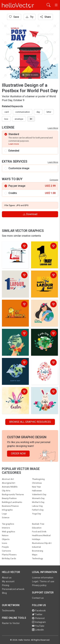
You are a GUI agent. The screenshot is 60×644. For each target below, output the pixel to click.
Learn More (53, 128)
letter (49, 112)
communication (23, 112)
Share (46, 17)
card (7, 112)
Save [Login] (14, 17)
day (38, 112)
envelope (19, 119)
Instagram (39, 622)
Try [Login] (30, 17)
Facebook (39, 611)
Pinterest (38, 618)
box (6, 119)
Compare (54, 180)
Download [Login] (30, 214)
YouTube (38, 626)
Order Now (18, 454)
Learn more (14, 144)
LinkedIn (38, 630)
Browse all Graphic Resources (30, 422)
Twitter (37, 614)
